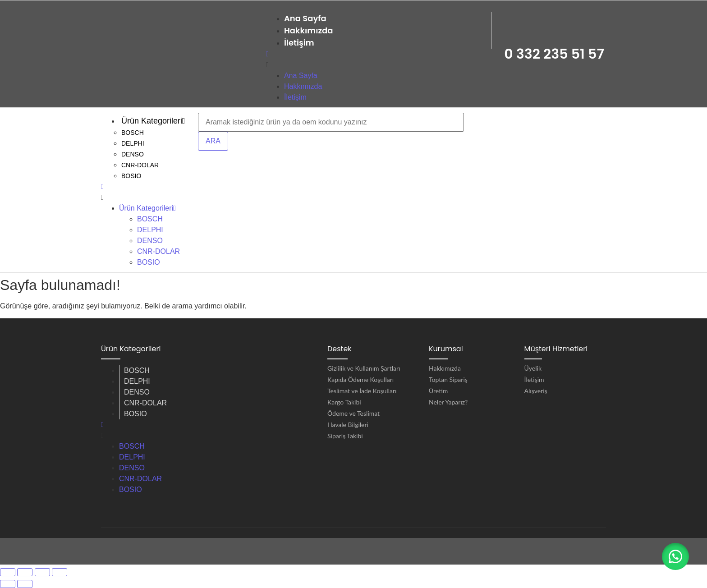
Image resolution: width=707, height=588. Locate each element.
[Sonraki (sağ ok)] (25, 584)
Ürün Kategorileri (153, 121)
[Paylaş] (42, 572)
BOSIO (131, 176)
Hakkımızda (309, 30)
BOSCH (133, 133)
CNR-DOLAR (140, 165)
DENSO (133, 154)
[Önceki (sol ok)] (8, 584)
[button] (675, 556)
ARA (213, 141)
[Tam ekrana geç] (25, 572)
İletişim (299, 43)
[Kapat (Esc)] (60, 572)
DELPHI (133, 143)
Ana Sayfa (305, 18)
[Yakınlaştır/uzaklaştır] (8, 572)
